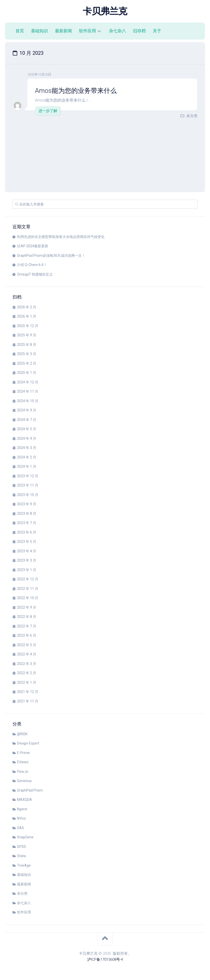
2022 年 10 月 (28, 598)
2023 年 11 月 (28, 485)
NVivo (21, 818)
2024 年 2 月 (27, 457)
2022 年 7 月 (27, 626)
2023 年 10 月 (28, 495)
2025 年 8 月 (27, 345)
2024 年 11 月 (28, 391)
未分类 (192, 116)
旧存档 (139, 31)
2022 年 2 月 (27, 673)
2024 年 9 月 (27, 410)
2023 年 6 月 (27, 532)
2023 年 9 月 (27, 504)
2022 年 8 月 (27, 617)
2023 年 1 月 (27, 570)
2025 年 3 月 (27, 354)
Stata (21, 856)
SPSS (21, 847)
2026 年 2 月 (27, 307)
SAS (20, 828)
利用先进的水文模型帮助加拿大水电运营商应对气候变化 (61, 237)
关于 (157, 31)
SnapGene (25, 837)
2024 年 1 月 (27, 466)
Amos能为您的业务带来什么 (76, 91)
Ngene (22, 809)
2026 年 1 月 (27, 316)
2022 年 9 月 (27, 607)
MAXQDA (24, 800)
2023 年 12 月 (28, 476)
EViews (23, 762)
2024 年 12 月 (28, 382)
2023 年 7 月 (27, 523)
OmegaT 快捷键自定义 (35, 274)
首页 (20, 31)
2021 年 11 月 (28, 701)
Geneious (24, 781)
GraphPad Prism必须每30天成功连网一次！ (51, 256)
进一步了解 (48, 111)
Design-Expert (28, 743)
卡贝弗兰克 (105, 11)
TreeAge (24, 865)
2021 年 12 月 (28, 692)
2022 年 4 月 (27, 654)
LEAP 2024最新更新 (33, 246)
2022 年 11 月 (28, 589)
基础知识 (39, 31)
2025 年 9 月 (27, 335)
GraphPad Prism (30, 790)
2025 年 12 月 (28, 326)
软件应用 (87, 31)
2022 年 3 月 (27, 664)
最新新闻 (63, 31)
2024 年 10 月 (28, 401)
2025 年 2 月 (27, 363)
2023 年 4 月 (27, 551)
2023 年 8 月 (27, 514)
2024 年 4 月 (27, 438)
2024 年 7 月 (27, 420)
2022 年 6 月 (27, 635)
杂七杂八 (117, 31)
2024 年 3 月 (27, 448)
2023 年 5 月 (27, 542)
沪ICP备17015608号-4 (105, 959)
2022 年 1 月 (27, 682)
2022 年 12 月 (28, 579)
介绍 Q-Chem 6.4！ (32, 265)
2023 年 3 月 (27, 560)
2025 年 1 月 (27, 373)
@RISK (22, 734)
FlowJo (23, 772)
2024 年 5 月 (27, 429)
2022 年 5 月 (27, 645)
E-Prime (23, 753)
